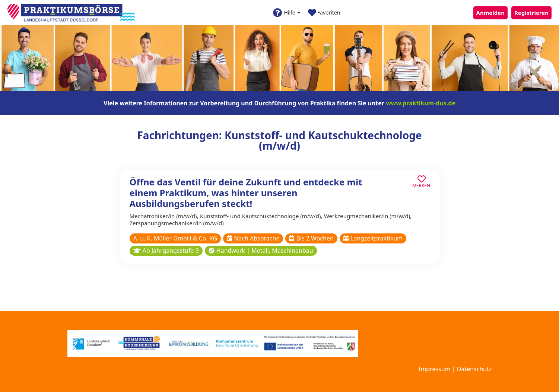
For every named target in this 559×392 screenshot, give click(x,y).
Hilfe (287, 13)
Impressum (435, 369)
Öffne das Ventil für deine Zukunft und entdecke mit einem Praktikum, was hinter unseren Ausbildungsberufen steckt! (246, 193)
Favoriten (324, 13)
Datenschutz (474, 369)
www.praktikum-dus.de (421, 103)
